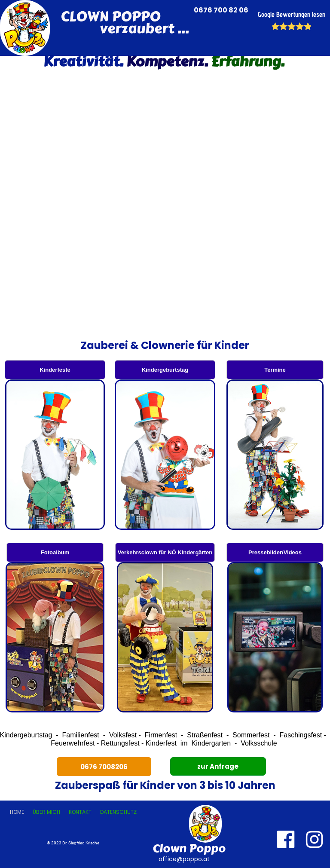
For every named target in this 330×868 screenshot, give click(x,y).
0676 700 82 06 (222, 10)
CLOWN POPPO (110, 17)
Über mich (46, 812)
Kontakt (80, 812)
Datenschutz (118, 812)
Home (17, 812)
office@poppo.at (183, 859)
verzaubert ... (125, 29)
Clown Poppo (189, 848)
